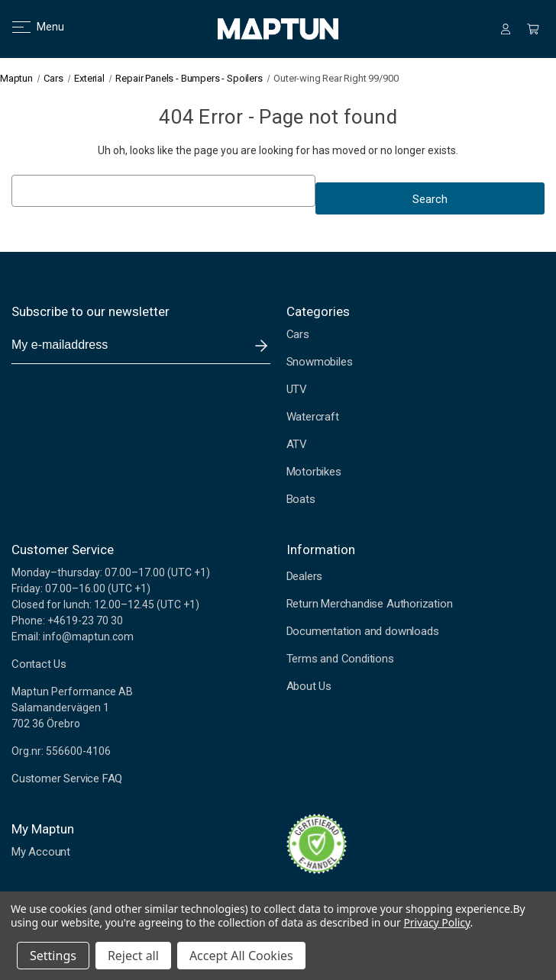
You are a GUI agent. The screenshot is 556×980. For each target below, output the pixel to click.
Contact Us (39, 664)
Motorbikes (314, 472)
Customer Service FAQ (67, 779)
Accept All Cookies (241, 956)
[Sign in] (506, 29)
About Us (309, 686)
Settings (53, 956)
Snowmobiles (320, 362)
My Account (41, 852)
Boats (301, 499)
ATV (297, 444)
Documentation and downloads (363, 631)
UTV (297, 389)
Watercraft (313, 417)
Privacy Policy (436, 922)
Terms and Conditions (340, 659)
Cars (298, 334)
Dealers (305, 576)
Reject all (133, 956)
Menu (29, 27)
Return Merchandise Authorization (370, 604)
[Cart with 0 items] (533, 29)
